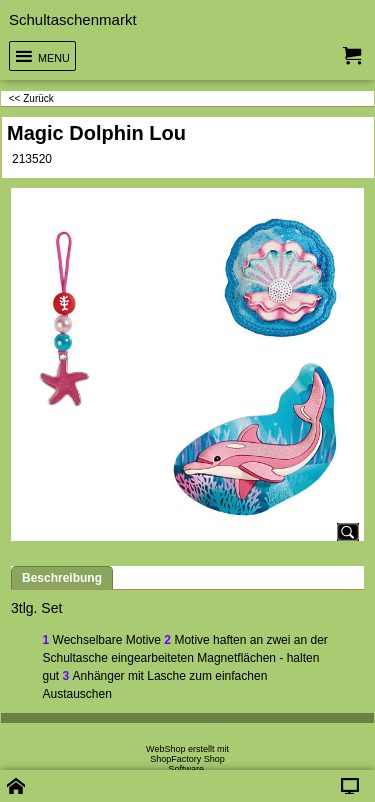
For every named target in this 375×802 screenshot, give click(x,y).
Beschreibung (62, 578)
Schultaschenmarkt (73, 19)
